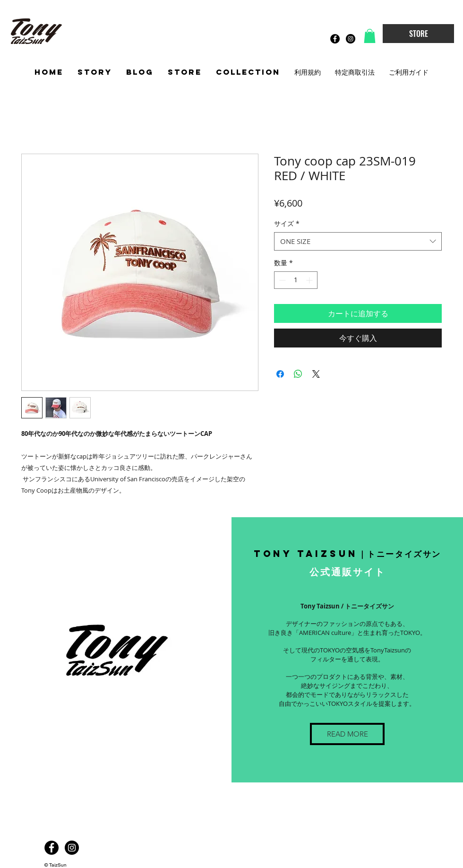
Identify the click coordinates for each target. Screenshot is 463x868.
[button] (370, 36)
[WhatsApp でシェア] (298, 374)
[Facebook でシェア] (280, 374)
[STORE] (418, 34)
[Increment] (310, 280)
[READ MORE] (347, 734)
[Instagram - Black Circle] (351, 39)
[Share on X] (316, 374)
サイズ (287, 223)
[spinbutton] (296, 280)
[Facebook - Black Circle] (335, 39)
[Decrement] (281, 280)
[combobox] (358, 241)
